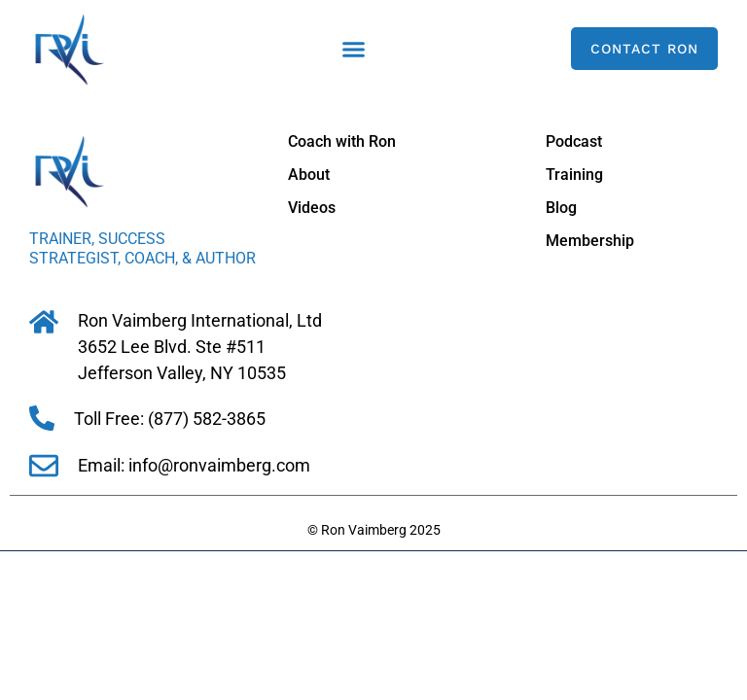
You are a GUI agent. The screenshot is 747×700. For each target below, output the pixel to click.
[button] (354, 49)
